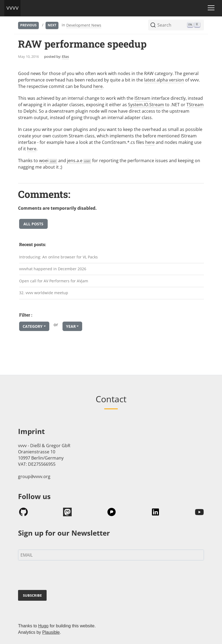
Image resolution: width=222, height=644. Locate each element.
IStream (142, 98)
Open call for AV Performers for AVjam (54, 281)
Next (52, 25)
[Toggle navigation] (211, 8)
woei (48, 161)
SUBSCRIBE (32, 595)
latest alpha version (164, 80)
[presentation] (59, 576)
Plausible (51, 632)
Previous (28, 25)
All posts (33, 224)
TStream (195, 105)
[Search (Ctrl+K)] (176, 25)
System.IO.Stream (146, 105)
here (98, 86)
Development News (84, 25)
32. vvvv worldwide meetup (44, 293)
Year (71, 326)
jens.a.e (79, 161)
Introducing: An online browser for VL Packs (58, 257)
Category (33, 326)
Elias (65, 56)
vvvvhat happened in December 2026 (53, 269)
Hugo (43, 626)
